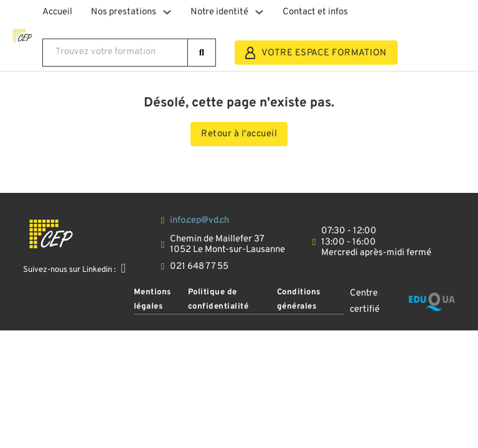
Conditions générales (299, 299)
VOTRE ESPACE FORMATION (316, 53)
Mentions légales (152, 299)
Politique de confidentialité (218, 299)
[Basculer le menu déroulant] (167, 12)
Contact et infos (315, 12)
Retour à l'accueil (239, 134)
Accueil (57, 12)
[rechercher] (202, 53)
